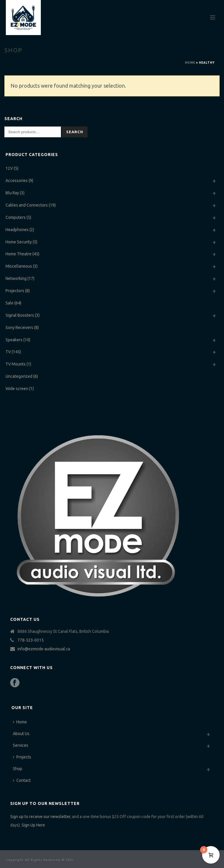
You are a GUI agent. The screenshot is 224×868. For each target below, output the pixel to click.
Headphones (17, 230)
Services (21, 745)
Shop (17, 769)
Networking (16, 278)
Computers (16, 217)
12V (9, 168)
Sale (9, 303)
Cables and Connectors (27, 205)
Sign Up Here (33, 825)
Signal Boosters (20, 315)
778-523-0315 (31, 640)
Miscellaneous (19, 266)
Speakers (14, 340)
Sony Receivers (19, 328)
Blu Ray (12, 193)
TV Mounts (16, 364)
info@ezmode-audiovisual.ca (44, 649)
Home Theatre (19, 254)
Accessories (17, 181)
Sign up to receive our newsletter (40, 817)
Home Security (19, 242)
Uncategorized (19, 376)
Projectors (15, 291)
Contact (22, 780)
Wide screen (17, 389)
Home (190, 63)
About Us (21, 734)
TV (8, 352)
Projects (22, 757)
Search (75, 132)
